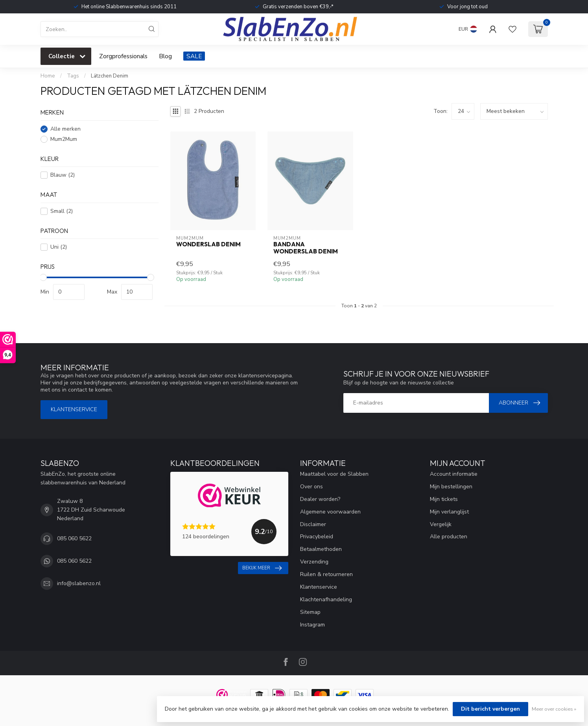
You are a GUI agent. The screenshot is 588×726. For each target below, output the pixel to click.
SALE (194, 56)
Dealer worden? (320, 499)
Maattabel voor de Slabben (334, 474)
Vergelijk (441, 524)
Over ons (312, 487)
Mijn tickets (444, 499)
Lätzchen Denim (110, 76)
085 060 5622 (74, 538)
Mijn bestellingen (451, 487)
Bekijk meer (262, 568)
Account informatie (454, 474)
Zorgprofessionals (123, 56)
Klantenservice (74, 409)
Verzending (314, 562)
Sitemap (310, 612)
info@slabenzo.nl (79, 583)
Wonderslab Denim (208, 244)
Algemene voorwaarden (330, 512)
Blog (165, 56)
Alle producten (449, 537)
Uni (59, 247)
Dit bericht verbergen (490, 709)
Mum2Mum (64, 139)
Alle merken (65, 129)
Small (62, 211)
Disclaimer (313, 524)
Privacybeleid (317, 537)
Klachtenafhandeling (326, 599)
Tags (73, 76)
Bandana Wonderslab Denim (306, 248)
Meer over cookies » (554, 709)
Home (48, 76)
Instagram (312, 625)
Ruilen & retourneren (326, 574)
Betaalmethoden (321, 549)
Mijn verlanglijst (449, 512)
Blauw (63, 175)
